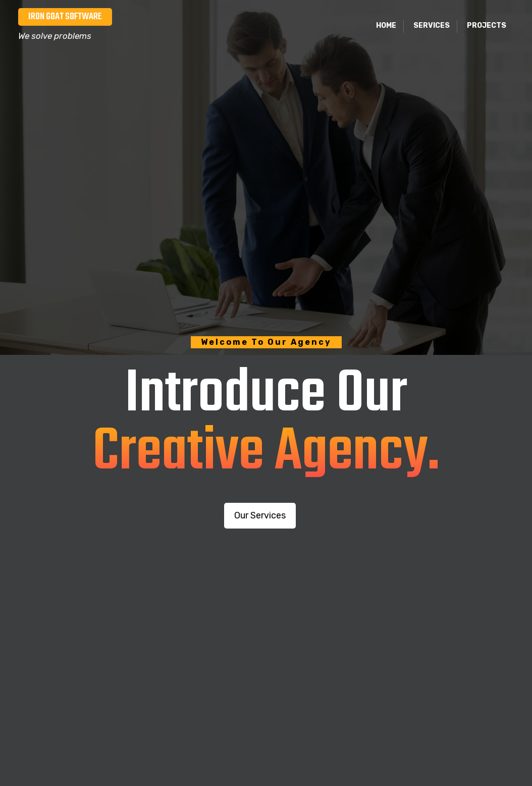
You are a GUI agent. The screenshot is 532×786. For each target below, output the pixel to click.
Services (432, 25)
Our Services (260, 515)
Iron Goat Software (65, 17)
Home (386, 25)
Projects (487, 25)
